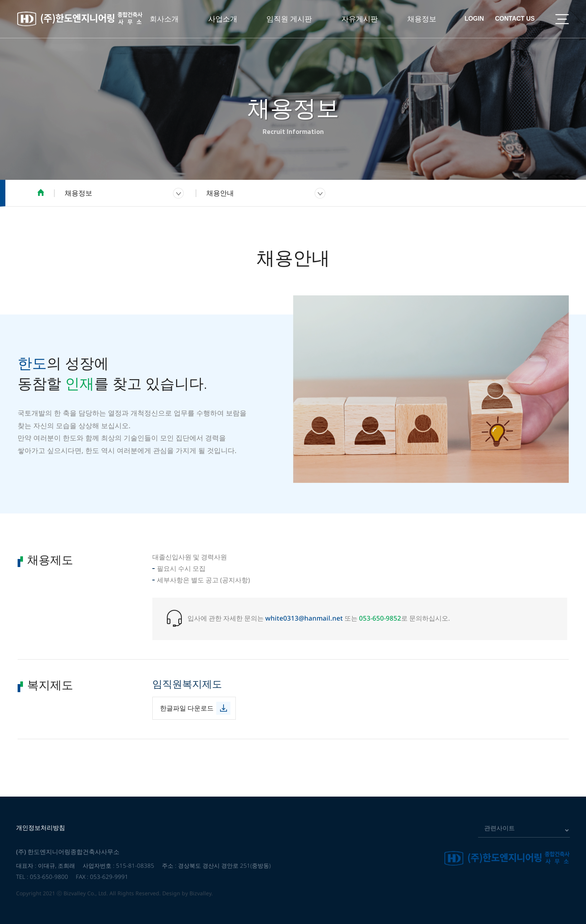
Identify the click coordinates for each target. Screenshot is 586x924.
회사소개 (164, 19)
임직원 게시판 (289, 19)
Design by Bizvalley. (188, 893)
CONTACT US (515, 19)
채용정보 (421, 19)
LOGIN (474, 19)
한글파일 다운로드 (195, 708)
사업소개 (223, 19)
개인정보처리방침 (41, 828)
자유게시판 (360, 19)
